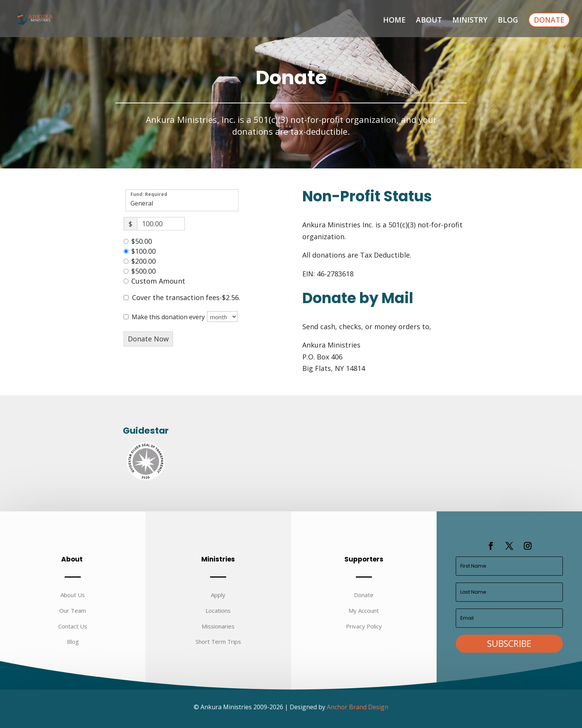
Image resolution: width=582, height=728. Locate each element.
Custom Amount (158, 281)
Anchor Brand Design (358, 707)
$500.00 (143, 271)
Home (394, 21)
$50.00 (142, 241)
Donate (549, 20)
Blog (508, 21)
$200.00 (143, 261)
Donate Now (148, 339)
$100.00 (143, 251)
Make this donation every (185, 317)
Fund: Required (149, 194)
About (429, 21)
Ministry (470, 21)
